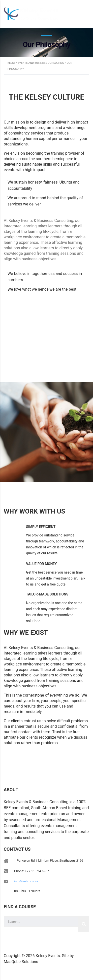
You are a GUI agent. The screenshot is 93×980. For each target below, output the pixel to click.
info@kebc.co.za (26, 881)
